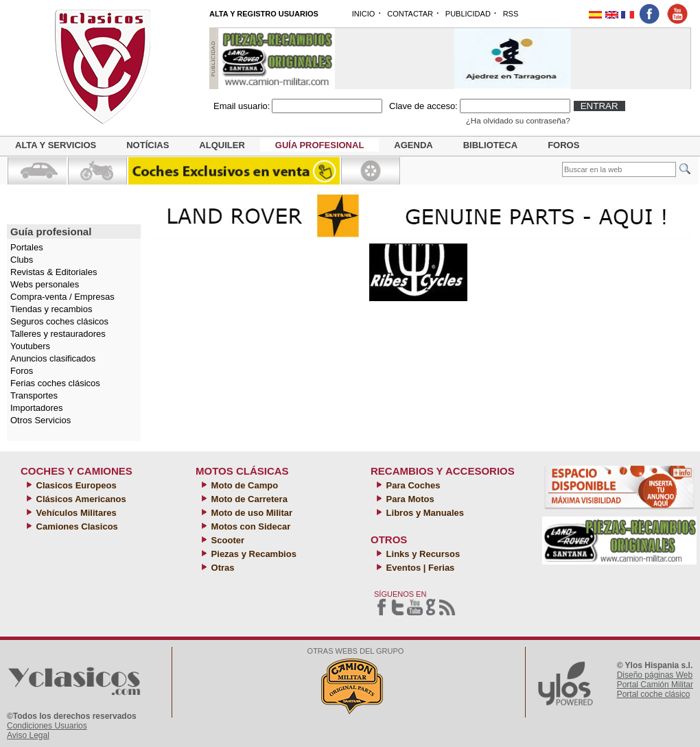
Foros (563, 145)
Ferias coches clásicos (55, 383)
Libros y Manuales (424, 513)
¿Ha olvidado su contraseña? (518, 120)
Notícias (148, 145)
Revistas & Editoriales (54, 272)
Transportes (34, 395)
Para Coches (412, 485)
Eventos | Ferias (419, 568)
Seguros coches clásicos (59, 321)
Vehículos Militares (75, 513)
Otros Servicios (40, 420)
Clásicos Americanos (80, 499)
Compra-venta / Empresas (62, 297)
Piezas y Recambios (253, 554)
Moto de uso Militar (250, 513)
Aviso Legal (28, 735)
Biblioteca (490, 145)
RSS (511, 14)
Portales (27, 247)
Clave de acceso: (423, 106)
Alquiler (222, 145)
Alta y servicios (56, 145)
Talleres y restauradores (58, 334)
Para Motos (409, 499)
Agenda (413, 145)
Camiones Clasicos (76, 526)
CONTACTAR (410, 14)
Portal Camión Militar (655, 685)
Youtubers (30, 346)
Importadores (37, 408)
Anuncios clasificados (53, 358)
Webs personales (45, 284)
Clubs (22, 260)
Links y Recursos (422, 554)
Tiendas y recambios (51, 309)
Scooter (226, 540)
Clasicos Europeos (75, 485)
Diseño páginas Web (655, 675)
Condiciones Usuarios (47, 726)
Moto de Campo (243, 485)
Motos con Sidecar (249, 526)
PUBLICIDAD (468, 14)
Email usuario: (242, 106)
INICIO (364, 14)
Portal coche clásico (654, 694)
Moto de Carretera (248, 499)
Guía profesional (320, 145)
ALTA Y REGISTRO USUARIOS (264, 14)
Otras (222, 568)
